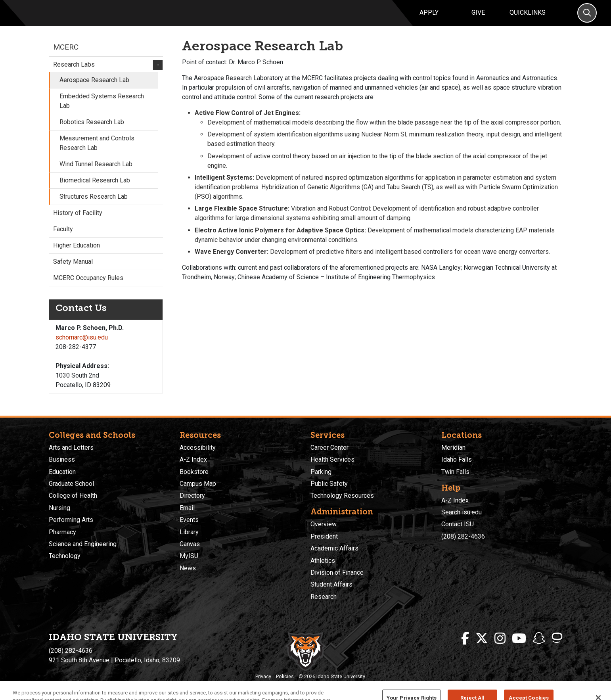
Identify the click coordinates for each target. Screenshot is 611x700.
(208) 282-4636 (463, 536)
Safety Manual (73, 271)
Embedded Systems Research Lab (102, 110)
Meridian (453, 448)
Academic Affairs (334, 548)
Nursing (59, 508)
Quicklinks (528, 17)
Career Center (329, 448)
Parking (321, 472)
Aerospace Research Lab (94, 89)
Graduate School (71, 484)
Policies (285, 676)
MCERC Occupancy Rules (88, 287)
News (188, 568)
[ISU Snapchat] (539, 639)
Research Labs (106, 74)
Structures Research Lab (94, 206)
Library (189, 532)
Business (62, 459)
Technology (65, 556)
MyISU (189, 556)
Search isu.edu (462, 512)
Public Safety (329, 484)
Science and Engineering (83, 544)
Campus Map (198, 484)
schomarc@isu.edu (82, 347)
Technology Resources (342, 496)
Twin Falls (455, 472)
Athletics (323, 561)
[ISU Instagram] (500, 639)
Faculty (63, 238)
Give (478, 17)
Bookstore (194, 472)
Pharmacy (62, 532)
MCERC (66, 56)
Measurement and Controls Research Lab (97, 152)
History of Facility (78, 222)
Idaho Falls (457, 459)
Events (189, 520)
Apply (429, 17)
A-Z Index (193, 459)
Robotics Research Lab (92, 131)
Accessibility (198, 448)
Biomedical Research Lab (95, 189)
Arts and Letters (71, 448)
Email (187, 508)
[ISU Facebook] (465, 639)
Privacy (263, 676)
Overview (324, 524)
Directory (192, 496)
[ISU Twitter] (482, 639)
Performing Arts (71, 520)
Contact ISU (458, 524)
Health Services (332, 459)
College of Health (73, 496)
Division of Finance (337, 572)
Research (324, 597)
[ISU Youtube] (519, 639)
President (324, 536)
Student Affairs (331, 584)
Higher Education (77, 254)
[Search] (587, 18)
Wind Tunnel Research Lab (96, 173)
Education (62, 472)
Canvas (190, 544)
